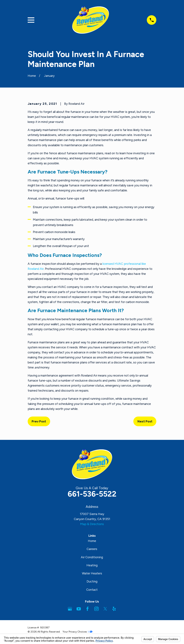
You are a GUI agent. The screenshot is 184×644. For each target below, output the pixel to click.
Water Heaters (92, 573)
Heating (92, 565)
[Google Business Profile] (70, 609)
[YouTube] (79, 609)
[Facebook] (88, 609)
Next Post (145, 421)
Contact (92, 590)
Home (92, 541)
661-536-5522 (92, 494)
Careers (92, 549)
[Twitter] (105, 609)
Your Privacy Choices (77, 632)
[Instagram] (96, 609)
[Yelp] (114, 609)
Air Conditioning (92, 557)
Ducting (92, 581)
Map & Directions (92, 524)
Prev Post (39, 421)
